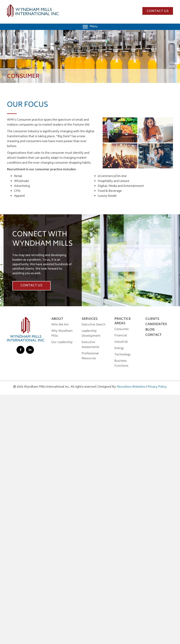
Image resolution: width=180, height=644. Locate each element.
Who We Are (60, 325)
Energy (119, 348)
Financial (121, 336)
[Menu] (90, 27)
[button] (158, 11)
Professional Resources (90, 356)
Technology (123, 355)
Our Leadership (62, 342)
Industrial (121, 342)
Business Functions (121, 363)
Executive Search (93, 325)
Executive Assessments (90, 345)
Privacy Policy (157, 387)
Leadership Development (91, 334)
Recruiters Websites (131, 387)
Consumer (122, 329)
